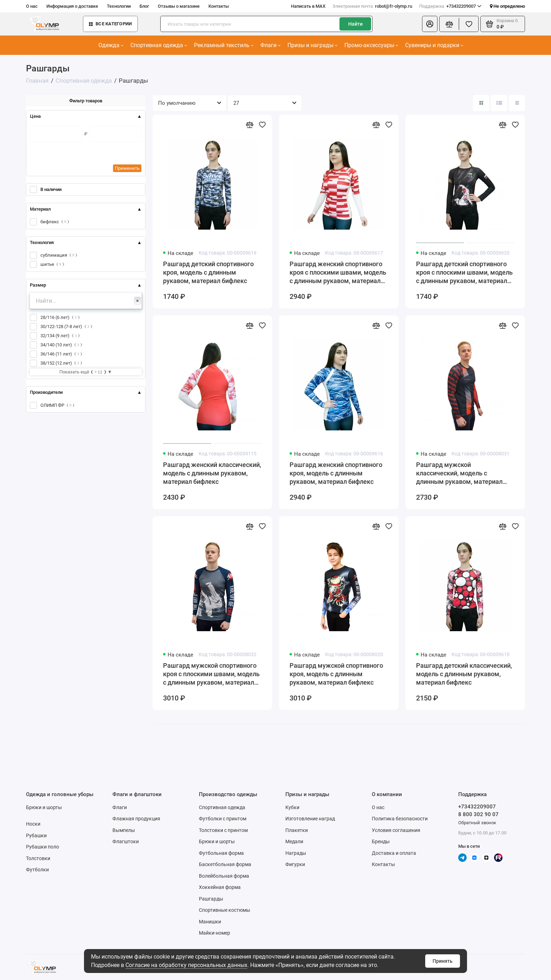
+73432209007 (450, 6)
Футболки (37, 870)
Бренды (381, 841)
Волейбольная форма (224, 876)
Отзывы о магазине (179, 6)
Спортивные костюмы (225, 910)
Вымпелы (124, 830)
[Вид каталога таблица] (517, 103)
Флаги (270, 45)
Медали (294, 841)
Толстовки (38, 858)
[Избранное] (469, 24)
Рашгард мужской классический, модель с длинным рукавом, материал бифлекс (459, 473)
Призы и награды (312, 45)
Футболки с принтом (223, 819)
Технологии (119, 6)
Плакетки (297, 830)
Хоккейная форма (220, 887)
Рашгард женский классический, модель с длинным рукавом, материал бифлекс (212, 473)
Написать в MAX (308, 6)
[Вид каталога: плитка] (481, 103)
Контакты (219, 6)
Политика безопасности (400, 819)
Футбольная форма (221, 853)
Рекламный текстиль (224, 45)
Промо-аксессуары (371, 45)
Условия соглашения (396, 830)
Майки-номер (215, 933)
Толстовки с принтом (223, 830)
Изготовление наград (310, 819)
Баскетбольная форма (225, 864)
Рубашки (36, 835)
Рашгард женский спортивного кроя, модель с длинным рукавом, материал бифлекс (336, 473)
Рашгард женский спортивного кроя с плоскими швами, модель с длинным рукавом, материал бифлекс (338, 273)
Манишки (210, 922)
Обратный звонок (477, 823)
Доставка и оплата (394, 853)
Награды (296, 853)
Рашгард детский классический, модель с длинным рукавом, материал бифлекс (464, 674)
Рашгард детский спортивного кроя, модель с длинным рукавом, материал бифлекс (208, 272)
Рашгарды (211, 899)
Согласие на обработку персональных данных (186, 965)
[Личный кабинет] (430, 24)
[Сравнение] (449, 24)
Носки (33, 824)
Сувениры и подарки (434, 45)
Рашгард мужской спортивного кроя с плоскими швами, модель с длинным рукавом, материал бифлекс (211, 674)
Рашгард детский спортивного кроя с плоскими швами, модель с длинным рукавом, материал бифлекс (464, 273)
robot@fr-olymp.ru (372, 6)
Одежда (111, 45)
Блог (144, 6)
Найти (355, 24)
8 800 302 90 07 (478, 814)
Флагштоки (126, 841)
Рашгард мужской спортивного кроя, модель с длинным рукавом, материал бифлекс (336, 674)
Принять (443, 961)
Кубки (292, 807)
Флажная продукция (136, 819)
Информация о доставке (72, 6)
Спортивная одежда (159, 45)
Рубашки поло (43, 847)
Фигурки (295, 864)
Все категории (110, 24)
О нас (32, 6)
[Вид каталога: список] (499, 103)
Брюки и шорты (44, 807)
